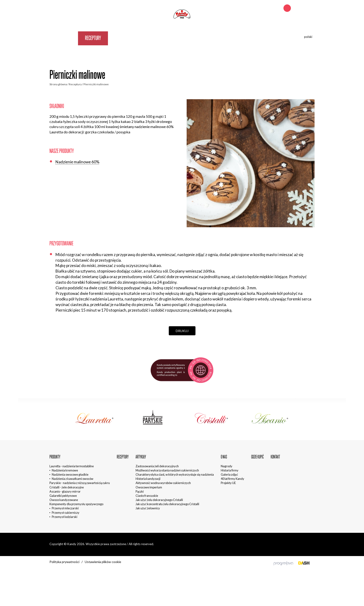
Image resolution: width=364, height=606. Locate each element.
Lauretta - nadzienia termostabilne (72, 466)
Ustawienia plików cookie (103, 562)
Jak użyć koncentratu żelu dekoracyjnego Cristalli (167, 504)
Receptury (93, 38)
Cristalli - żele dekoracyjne (67, 487)
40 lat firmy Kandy (232, 479)
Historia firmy (230, 470)
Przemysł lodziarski (65, 517)
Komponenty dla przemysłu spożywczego (76, 504)
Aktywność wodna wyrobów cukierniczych (163, 483)
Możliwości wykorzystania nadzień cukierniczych (167, 470)
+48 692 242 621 (303, 8)
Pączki (140, 491)
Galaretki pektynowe (63, 496)
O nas (147, 38)
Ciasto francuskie (147, 496)
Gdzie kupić (174, 38)
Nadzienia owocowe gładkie (70, 474)
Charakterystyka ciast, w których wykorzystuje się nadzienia (175, 474)
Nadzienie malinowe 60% (77, 162)
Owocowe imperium (149, 487)
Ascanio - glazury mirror (65, 491)
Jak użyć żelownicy (148, 508)
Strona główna (58, 84)
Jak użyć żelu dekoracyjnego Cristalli (159, 500)
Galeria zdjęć (229, 474)
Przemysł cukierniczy (66, 513)
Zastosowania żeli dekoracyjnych (157, 466)
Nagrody (227, 466)
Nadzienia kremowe (65, 470)
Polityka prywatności (64, 562)
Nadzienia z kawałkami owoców (73, 479)
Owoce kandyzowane (64, 500)
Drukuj (182, 331)
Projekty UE (228, 483)
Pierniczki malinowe (96, 84)
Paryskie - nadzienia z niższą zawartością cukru (80, 483)
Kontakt (202, 38)
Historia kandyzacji (148, 479)
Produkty (64, 38)
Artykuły (122, 38)
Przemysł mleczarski (65, 508)
